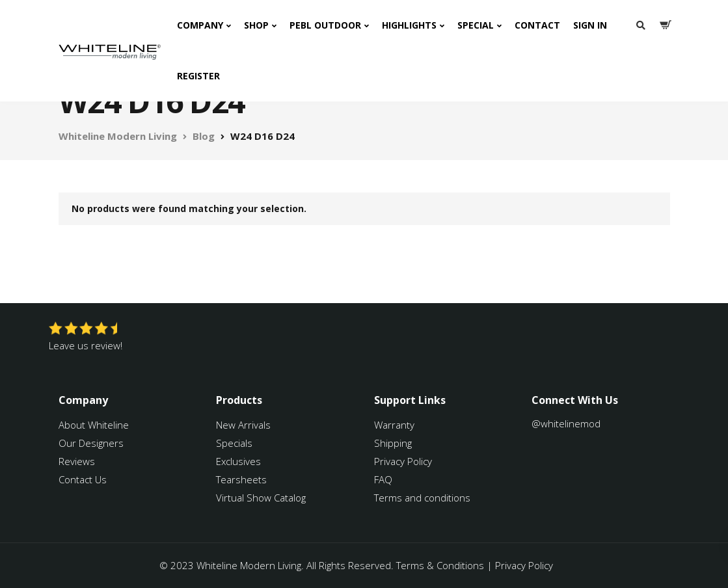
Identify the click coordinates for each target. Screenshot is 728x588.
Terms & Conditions (440, 565)
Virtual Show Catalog (262, 498)
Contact (537, 25)
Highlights (409, 25)
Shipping (393, 443)
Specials (234, 443)
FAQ (383, 479)
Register (198, 76)
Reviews (77, 461)
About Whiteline (94, 425)
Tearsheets (241, 479)
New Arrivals (243, 425)
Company (200, 25)
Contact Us (83, 479)
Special (476, 25)
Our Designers (91, 443)
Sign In (590, 25)
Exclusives (238, 461)
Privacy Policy (403, 461)
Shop (256, 25)
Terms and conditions (422, 498)
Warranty (396, 425)
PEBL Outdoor (325, 25)
